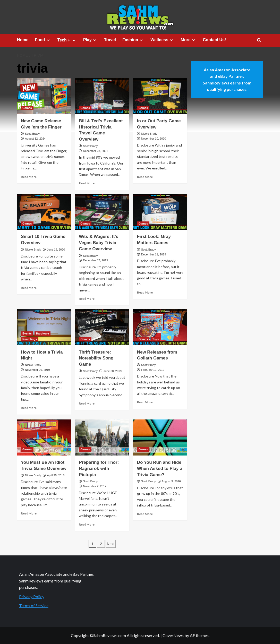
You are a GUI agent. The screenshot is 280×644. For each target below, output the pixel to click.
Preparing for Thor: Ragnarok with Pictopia (99, 469)
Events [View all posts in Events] (27, 333)
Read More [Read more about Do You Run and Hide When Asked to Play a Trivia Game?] (145, 514)
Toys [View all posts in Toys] (155, 339)
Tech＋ (67, 40)
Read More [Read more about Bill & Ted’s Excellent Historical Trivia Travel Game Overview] (87, 183)
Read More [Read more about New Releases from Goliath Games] (145, 402)
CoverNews (173, 635)
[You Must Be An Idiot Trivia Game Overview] (44, 437)
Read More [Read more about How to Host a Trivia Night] (29, 408)
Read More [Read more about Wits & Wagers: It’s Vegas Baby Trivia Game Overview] (87, 299)
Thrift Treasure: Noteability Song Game (96, 358)
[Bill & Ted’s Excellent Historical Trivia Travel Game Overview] (102, 96)
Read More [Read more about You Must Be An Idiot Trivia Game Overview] (29, 513)
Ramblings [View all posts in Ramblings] (30, 339)
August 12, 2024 (35, 139)
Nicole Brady (149, 134)
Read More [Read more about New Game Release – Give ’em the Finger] (29, 177)
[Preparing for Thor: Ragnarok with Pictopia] (102, 437)
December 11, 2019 (154, 254)
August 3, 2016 (171, 481)
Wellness (162, 40)
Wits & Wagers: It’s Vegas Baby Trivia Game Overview (99, 243)
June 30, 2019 (113, 371)
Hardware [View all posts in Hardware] (43, 333)
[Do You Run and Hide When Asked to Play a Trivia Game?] (160, 437)
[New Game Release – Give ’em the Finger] (44, 96)
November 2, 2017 (95, 486)
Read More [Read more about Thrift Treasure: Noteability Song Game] (87, 403)
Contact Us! (215, 40)
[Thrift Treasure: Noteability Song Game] (102, 327)
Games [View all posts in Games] (27, 108)
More (188, 40)
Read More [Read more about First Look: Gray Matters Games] (145, 292)
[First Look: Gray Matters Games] (160, 212)
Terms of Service (34, 606)
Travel (110, 40)
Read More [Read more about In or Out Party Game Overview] (145, 177)
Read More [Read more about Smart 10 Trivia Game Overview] (29, 288)
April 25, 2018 (56, 475)
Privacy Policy (32, 596)
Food (43, 40)
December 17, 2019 (95, 260)
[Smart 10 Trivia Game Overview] (44, 212)
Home (23, 40)
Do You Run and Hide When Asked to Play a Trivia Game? (160, 469)
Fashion (133, 40)
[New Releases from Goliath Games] (160, 327)
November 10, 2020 (154, 139)
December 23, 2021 (95, 151)
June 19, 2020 (56, 250)
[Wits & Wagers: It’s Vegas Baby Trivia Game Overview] (102, 212)
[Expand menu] (48, 40)
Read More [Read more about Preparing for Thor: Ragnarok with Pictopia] (87, 524)
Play (90, 40)
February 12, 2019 (153, 370)
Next (111, 544)
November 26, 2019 (37, 370)
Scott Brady (32, 134)
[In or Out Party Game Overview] (160, 96)
